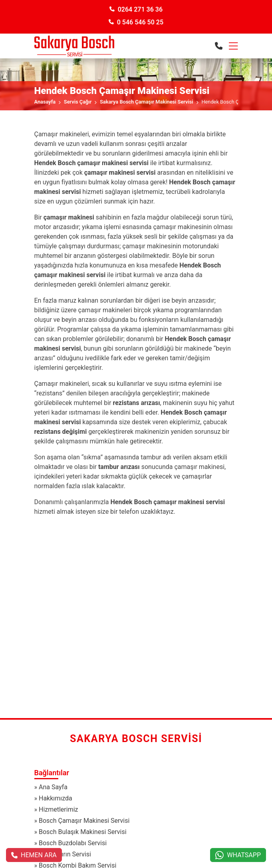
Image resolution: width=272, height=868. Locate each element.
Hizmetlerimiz (59, 809)
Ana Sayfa (53, 787)
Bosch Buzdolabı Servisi (73, 843)
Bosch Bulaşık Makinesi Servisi (83, 832)
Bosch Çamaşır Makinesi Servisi (84, 821)
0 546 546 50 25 (136, 22)
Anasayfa (45, 102)
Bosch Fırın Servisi (65, 854)
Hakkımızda (56, 798)
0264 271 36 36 (136, 9)
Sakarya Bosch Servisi (136, 739)
